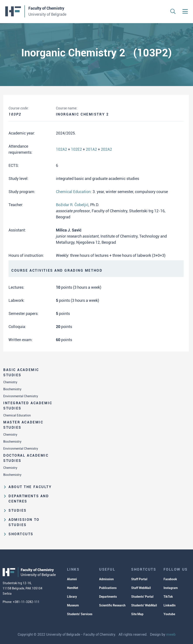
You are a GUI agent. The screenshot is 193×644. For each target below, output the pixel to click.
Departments (108, 597)
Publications (108, 588)
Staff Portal (139, 579)
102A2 (61, 149)
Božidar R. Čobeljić (72, 205)
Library (72, 597)
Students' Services (80, 614)
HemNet (73, 588)
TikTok (168, 597)
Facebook (170, 579)
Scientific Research (112, 605)
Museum (73, 605)
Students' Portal (142, 597)
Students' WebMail (144, 605)
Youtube (169, 614)
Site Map (137, 614)
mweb (171, 635)
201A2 (91, 149)
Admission (106, 579)
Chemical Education (17, 415)
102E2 (76, 149)
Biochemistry (12, 389)
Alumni (72, 579)
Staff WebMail (141, 588)
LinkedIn (170, 605)
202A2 (106, 149)
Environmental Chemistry (21, 396)
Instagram (171, 588)
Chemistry (10, 382)
